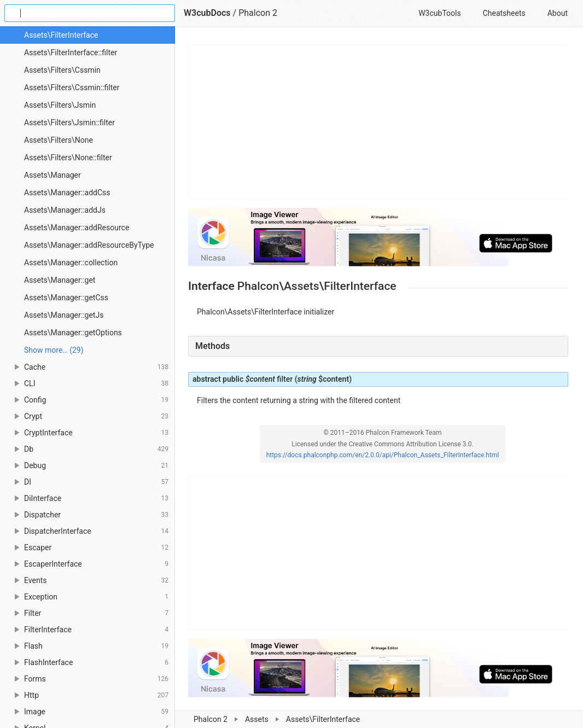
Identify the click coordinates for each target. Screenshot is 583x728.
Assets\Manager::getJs (64, 315)
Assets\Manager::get (60, 280)
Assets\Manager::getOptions (73, 333)
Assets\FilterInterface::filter (71, 53)
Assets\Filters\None (59, 140)
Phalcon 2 (211, 719)
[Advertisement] (379, 122)
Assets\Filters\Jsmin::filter (69, 123)
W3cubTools (439, 13)
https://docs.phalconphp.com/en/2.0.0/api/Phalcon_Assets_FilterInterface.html (383, 455)
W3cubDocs (207, 13)
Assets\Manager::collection (71, 263)
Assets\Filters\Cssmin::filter (72, 88)
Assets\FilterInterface (61, 35)
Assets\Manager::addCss (67, 193)
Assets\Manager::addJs (65, 210)
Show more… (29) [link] (54, 350)
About (558, 13)
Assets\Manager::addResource (77, 228)
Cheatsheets (504, 13)
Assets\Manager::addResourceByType (89, 245)
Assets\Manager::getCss (66, 298)
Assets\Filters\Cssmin (62, 70)
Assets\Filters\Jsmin (60, 105)
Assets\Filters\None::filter (68, 158)
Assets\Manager (53, 175)
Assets (257, 719)
